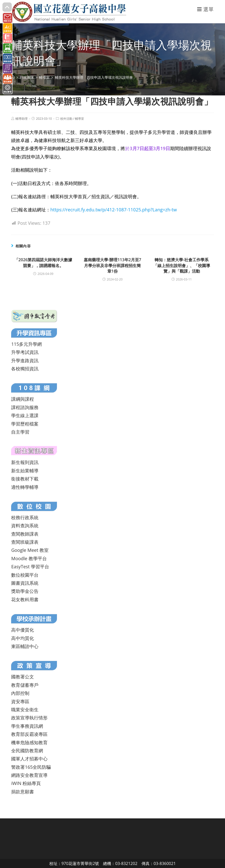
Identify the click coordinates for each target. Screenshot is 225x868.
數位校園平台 (25, 575)
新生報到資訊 (25, 462)
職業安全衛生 (25, 710)
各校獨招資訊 (25, 369)
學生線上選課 (25, 415)
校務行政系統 (25, 517)
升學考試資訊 (25, 352)
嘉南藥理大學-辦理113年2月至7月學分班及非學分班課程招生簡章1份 (113, 265)
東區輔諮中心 (25, 646)
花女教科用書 (25, 599)
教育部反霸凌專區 (29, 734)
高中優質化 (23, 630)
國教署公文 (23, 677)
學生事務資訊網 (27, 726)
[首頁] (13, 77)
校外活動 (66, 119)
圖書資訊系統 (25, 583)
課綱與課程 (23, 399)
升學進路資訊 (25, 360)
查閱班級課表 (25, 542)
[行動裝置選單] (206, 9)
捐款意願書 (23, 792)
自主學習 (20, 432)
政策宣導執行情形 (29, 718)
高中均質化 (23, 638)
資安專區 (20, 701)
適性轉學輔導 (25, 487)
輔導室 (79, 119)
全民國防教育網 (27, 751)
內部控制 (20, 693)
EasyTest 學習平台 (30, 567)
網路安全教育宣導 (29, 775)
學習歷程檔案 (25, 424)
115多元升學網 (26, 344)
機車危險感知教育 (29, 742)
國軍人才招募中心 (29, 759)
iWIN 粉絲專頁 (26, 783)
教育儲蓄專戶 (25, 685)
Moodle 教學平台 (29, 558)
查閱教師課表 (25, 534)
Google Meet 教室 (30, 550)
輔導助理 (22, 119)
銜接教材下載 (25, 479)
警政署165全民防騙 (31, 767)
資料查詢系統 (25, 526)
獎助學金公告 (25, 591)
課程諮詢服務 (25, 407)
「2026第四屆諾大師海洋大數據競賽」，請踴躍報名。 (43, 263)
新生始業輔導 (25, 471)
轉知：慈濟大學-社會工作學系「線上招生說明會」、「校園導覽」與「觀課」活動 (182, 265)
